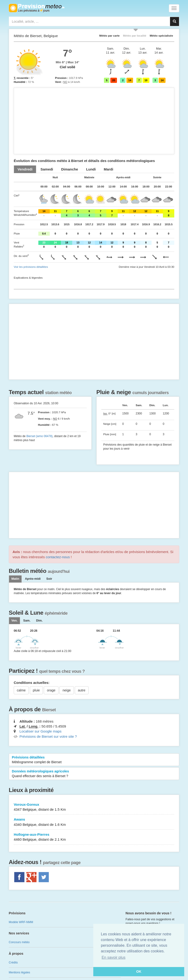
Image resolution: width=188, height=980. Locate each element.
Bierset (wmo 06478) (39, 436)
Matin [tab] (15, 579)
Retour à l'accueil (37, 8)
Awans (94, 822)
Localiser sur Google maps (40, 731)
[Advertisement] (94, 121)
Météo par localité (135, 36)
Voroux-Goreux (94, 807)
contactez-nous (58, 557)
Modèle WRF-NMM (21, 922)
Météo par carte (109, 36)
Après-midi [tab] (33, 579)
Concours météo (19, 942)
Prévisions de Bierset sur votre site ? (48, 736)
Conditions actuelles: (32, 683)
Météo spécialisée (161, 36)
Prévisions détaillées (94, 760)
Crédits (13, 963)
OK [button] (139, 971)
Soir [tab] (49, 579)
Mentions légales (19, 972)
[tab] (25, 169)
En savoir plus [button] (114, 957)
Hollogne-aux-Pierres (94, 837)
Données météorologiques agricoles (94, 774)
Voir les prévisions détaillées (31, 267)
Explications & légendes (28, 278)
